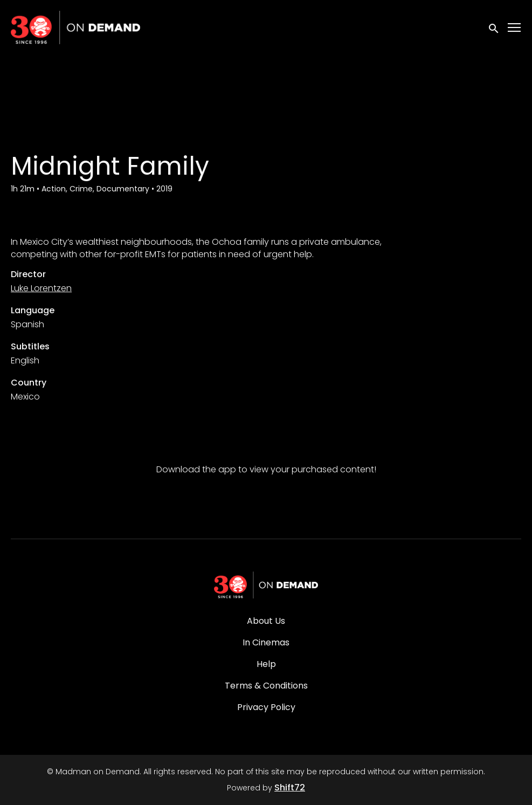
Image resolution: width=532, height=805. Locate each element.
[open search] (494, 27)
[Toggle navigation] (515, 28)
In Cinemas (266, 642)
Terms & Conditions (266, 686)
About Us (266, 621)
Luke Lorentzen (41, 288)
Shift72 (290, 787)
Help (266, 664)
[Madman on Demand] (266, 585)
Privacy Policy (266, 707)
